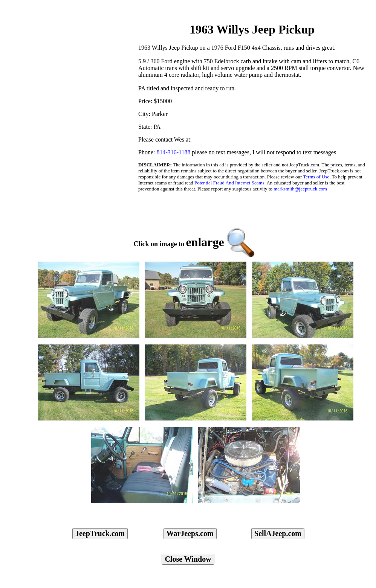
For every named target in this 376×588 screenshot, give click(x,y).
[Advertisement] (73, 57)
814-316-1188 (173, 152)
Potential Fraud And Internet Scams (229, 183)
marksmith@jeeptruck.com (300, 189)
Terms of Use (316, 177)
